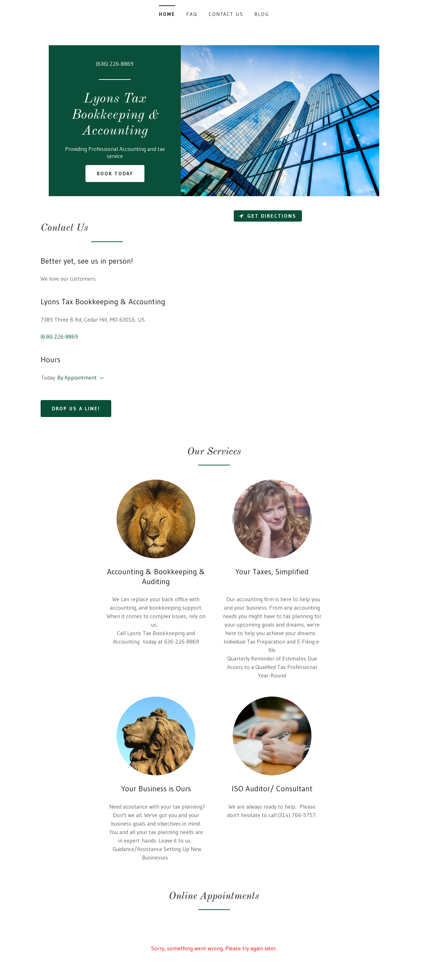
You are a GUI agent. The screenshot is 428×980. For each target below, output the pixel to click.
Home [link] (167, 14)
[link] (115, 133)
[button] (100, 378)
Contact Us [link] (226, 14)
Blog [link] (262, 14)
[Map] (321, 319)
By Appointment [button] (77, 377)
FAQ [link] (192, 14)
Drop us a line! (76, 409)
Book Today (115, 174)
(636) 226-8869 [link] (115, 64)
